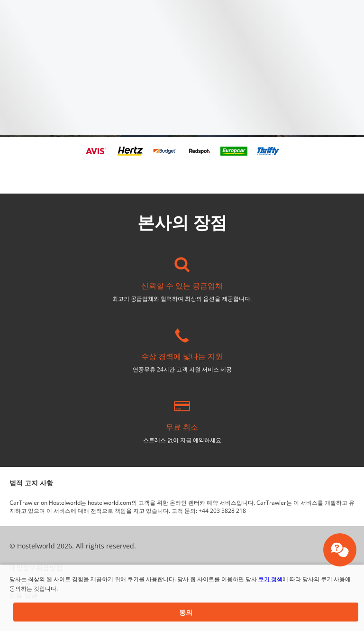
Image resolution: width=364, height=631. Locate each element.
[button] (186, 612)
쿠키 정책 (270, 579)
